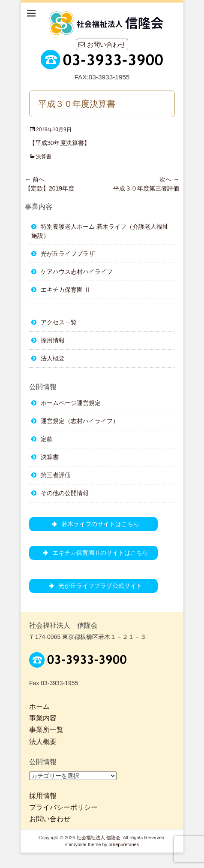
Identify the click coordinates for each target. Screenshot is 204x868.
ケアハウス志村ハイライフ (77, 272)
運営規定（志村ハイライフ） (80, 421)
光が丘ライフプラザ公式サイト (93, 586)
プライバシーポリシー (63, 807)
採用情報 (53, 340)
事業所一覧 (46, 730)
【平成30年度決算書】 (60, 143)
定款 (47, 439)
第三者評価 (56, 475)
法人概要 (53, 358)
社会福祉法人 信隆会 (99, 838)
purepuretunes (124, 844)
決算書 (44, 157)
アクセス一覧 (59, 322)
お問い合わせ (102, 44)
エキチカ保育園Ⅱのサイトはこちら (93, 553)
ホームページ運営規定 (71, 403)
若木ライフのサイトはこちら (93, 524)
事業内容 (43, 718)
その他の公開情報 (65, 493)
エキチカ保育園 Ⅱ (66, 290)
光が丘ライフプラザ (68, 254)
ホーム (39, 706)
